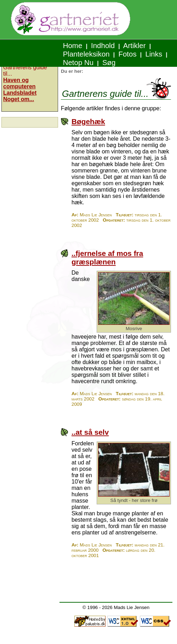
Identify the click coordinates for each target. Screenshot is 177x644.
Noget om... (19, 99)
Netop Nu (78, 62)
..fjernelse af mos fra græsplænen (107, 257)
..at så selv (90, 432)
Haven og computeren (19, 83)
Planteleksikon (86, 54)
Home (73, 45)
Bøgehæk (88, 121)
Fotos (128, 54)
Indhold (103, 45)
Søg (109, 62)
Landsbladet (20, 93)
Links (154, 54)
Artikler (135, 45)
